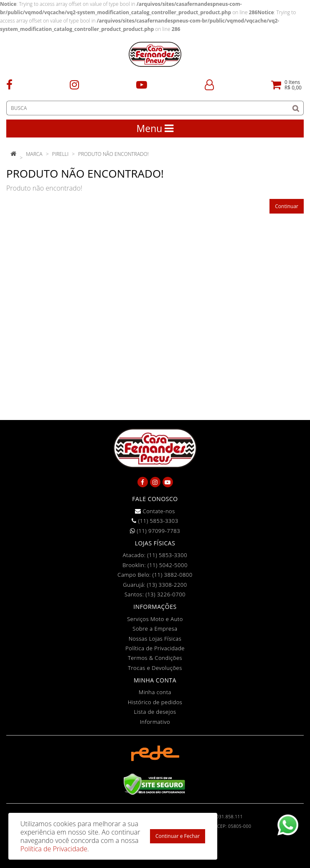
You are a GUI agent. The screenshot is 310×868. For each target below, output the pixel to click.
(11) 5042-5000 (168, 565)
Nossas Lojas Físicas (155, 639)
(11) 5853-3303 (155, 521)
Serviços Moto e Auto (155, 619)
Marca (34, 154)
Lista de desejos (155, 712)
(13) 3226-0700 (165, 594)
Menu (155, 128)
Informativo (155, 722)
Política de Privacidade (155, 648)
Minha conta (155, 692)
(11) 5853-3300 (167, 555)
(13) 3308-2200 (167, 585)
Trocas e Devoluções (155, 668)
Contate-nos (155, 511)
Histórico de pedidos (155, 702)
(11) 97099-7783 (155, 531)
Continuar (287, 206)
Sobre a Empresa (155, 629)
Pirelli (60, 154)
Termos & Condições (155, 658)
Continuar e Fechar (178, 836)
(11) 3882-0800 (173, 575)
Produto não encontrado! (113, 154)
